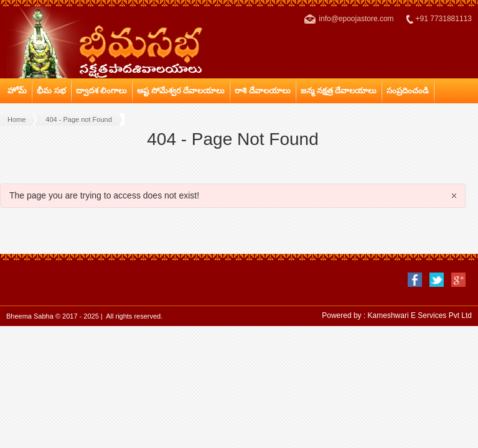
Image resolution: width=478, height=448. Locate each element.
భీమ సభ (51, 91)
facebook (415, 280)
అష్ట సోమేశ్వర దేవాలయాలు (181, 91)
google (458, 280)
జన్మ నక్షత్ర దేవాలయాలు (339, 91)
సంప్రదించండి (408, 91)
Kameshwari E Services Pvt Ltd (420, 315)
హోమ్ (17, 91)
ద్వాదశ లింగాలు (102, 91)
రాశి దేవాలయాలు (263, 91)
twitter (437, 280)
